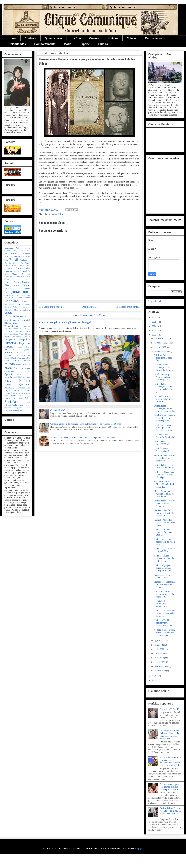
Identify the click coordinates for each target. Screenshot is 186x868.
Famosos (8, 331)
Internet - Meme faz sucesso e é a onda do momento (165, 522)
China (28, 274)
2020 (154, 680)
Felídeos (19, 332)
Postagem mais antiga (128, 307)
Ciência (132, 38)
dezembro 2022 (162, 338)
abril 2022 (159, 658)
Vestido (15, 410)
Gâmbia (27, 334)
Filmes (28, 332)
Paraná (27, 375)
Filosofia (8, 334)
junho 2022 (160, 649)
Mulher (27, 360)
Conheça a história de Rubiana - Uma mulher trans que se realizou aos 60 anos (86, 424)
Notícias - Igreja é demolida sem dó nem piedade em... (163, 568)
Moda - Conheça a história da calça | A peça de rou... (164, 494)
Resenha (14, 391)
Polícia (8, 381)
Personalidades (17, 377)
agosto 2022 (160, 640)
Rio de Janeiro (24, 390)
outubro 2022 (160, 347)
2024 (154, 326)
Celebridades (17, 44)
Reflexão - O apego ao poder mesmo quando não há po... (164, 475)
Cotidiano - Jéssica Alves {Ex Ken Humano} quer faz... (164, 428)
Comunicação (9, 295)
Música (18, 364)
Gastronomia (10, 336)
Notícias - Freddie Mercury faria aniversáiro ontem (163, 623)
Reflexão (9, 388)
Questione (25, 384)
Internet (8, 353)
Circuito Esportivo (22, 282)
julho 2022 (159, 645)
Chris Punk (26, 277)
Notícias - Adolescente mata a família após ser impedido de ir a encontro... (84, 438)
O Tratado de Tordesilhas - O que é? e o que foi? (164, 604)
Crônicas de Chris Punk (13, 310)
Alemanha (9, 248)
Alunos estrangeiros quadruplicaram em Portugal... (66, 322)
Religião (7, 391)
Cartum (7, 266)
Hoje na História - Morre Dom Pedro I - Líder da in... (165, 484)
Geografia (10, 339)
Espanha (27, 326)
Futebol (21, 334)
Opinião (9, 374)
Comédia (26, 288)
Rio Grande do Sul (11, 393)
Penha (7, 377)
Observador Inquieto (17, 372)
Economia (15, 320)
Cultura (103, 44)
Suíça (28, 402)
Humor (28, 347)
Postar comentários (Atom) (93, 315)
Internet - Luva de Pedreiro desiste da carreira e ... (164, 513)
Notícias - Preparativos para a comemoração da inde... (164, 613)
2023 (154, 330)
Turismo (22, 405)
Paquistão (19, 375)
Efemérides (11, 323)
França (15, 334)
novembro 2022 (162, 343)
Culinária (26, 310)
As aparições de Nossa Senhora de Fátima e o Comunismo (164, 632)
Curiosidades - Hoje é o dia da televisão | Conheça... (165, 503)
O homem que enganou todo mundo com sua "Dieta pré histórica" (170, 787)
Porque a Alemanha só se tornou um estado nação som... (164, 594)
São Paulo (17, 398)
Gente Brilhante (23, 336)
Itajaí (19, 353)
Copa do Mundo (10, 298)
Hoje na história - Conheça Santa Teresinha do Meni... (164, 367)
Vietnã (20, 410)
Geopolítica (25, 339)
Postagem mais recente (51, 307)
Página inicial (90, 307)
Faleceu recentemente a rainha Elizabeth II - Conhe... (165, 584)
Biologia (13, 256)
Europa (28, 329)
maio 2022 (159, 653)
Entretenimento (11, 326)
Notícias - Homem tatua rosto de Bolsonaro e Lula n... (164, 532)
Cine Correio (23, 279)
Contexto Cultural (23, 295)
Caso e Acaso (18, 266)
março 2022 (160, 662)
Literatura (8, 355)
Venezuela (8, 410)
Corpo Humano (24, 298)
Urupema (8, 408)
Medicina (21, 358)
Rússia (21, 393)
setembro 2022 (161, 351)
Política (24, 381)
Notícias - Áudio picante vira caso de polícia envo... (164, 558)
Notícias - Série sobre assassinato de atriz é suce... (164, 542)
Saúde (27, 398)
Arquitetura (18, 251)
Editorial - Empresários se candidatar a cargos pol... (165, 458)
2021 (154, 676)
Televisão (8, 405)
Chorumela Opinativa (13, 277)
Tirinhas (15, 405)
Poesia (28, 377)
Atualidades (11, 253)
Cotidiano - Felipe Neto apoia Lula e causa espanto (163, 377)
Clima (7, 285)
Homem (20, 347)
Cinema (94, 38)
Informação (9, 350)
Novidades (26, 368)
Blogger (139, 848)
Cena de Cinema (12, 271)
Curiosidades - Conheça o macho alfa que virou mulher (164, 408)
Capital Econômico (22, 263)
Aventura (26, 254)
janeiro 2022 (160, 671)
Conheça (30, 38)
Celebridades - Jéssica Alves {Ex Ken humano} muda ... (164, 418)
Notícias (113, 38)
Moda (68, 44)
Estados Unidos (18, 329)
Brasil (14, 260)
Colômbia (16, 285)
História (76, 38)
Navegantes (26, 364)
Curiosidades (154, 38)
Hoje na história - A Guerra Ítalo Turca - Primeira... (164, 399)
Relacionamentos (23, 388)
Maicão (14, 358)
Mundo (10, 364)
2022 (154, 335)
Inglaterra (26, 350)
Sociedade (12, 402)
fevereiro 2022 (161, 666)
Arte (28, 251)
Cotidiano (12, 301)
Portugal (8, 385)
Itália (28, 353)
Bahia (6, 256)
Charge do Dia (18, 274)
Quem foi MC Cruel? (60, 410)
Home (12, 38)
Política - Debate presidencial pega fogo (163, 358)
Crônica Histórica (22, 307)
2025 (154, 322)
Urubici (28, 405)
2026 (154, 317)
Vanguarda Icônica (22, 408)
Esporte (85, 44)
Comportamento (45, 44)
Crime (20, 305)
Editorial (25, 320)
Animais (19, 248)
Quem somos (53, 38)
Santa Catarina (18, 396)
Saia (25, 393)
